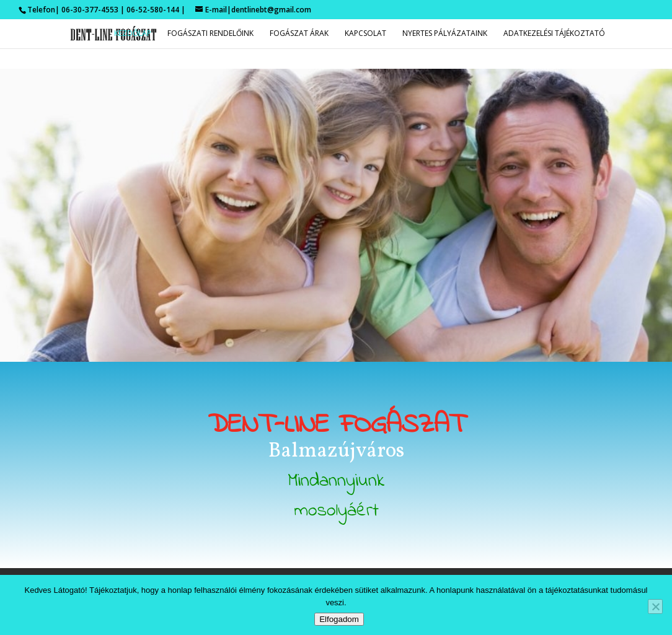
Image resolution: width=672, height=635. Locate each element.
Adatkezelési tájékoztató (554, 34)
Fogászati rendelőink (210, 34)
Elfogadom (339, 619)
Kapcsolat (365, 34)
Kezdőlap (133, 34)
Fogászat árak (299, 34)
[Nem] (655, 607)
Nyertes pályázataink (445, 34)
